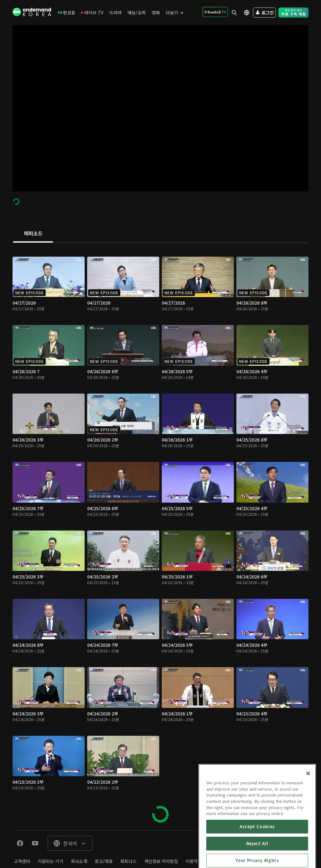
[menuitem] (66, 13)
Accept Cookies (257, 849)
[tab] (33, 234)
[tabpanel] (160, 537)
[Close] (308, 796)
